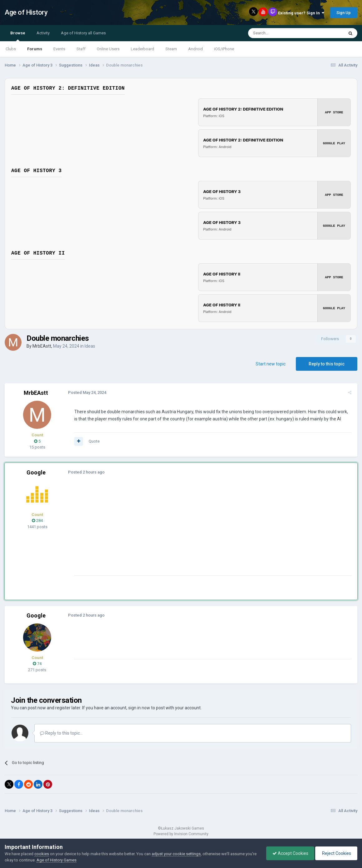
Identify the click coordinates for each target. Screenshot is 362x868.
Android (196, 49)
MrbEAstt (42, 346)
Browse (18, 36)
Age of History (26, 12)
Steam (171, 49)
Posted (86, 392)
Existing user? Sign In (301, 13)
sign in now (139, 708)
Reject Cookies (336, 853)
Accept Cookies (289, 853)
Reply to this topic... (61, 733)
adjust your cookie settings (176, 854)
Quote (93, 441)
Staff (81, 49)
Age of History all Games (83, 33)
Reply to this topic (327, 364)
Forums (35, 49)
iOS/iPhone (224, 49)
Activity (43, 33)
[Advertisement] (187, 532)
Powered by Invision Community (181, 834)
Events (59, 49)
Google (36, 472)
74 (37, 664)
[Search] (281, 33)
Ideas (90, 346)
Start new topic (271, 364)
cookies (42, 854)
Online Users (108, 49)
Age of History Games (68, 860)
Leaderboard (142, 49)
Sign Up (344, 13)
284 (37, 521)
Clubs (11, 49)
